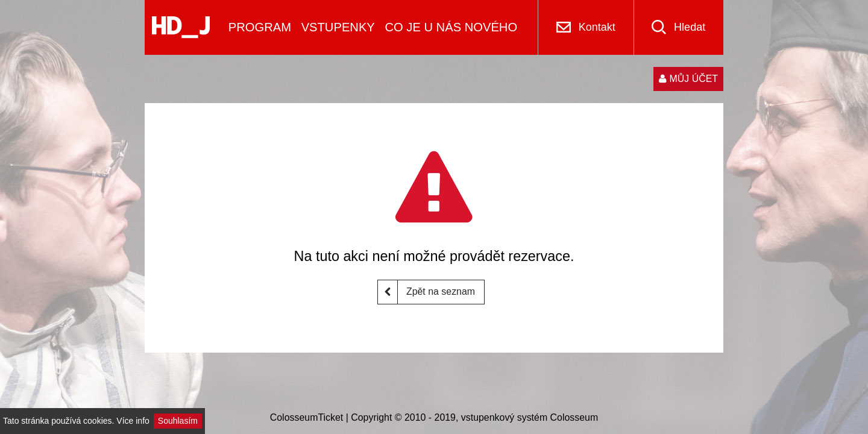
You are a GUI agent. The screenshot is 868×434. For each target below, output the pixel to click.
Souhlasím (178, 421)
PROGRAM (260, 27)
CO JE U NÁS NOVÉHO (451, 27)
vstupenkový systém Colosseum (530, 417)
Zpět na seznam (426, 292)
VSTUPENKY (338, 27)
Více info (133, 421)
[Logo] (181, 27)
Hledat (690, 27)
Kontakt (597, 27)
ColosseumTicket (307, 417)
